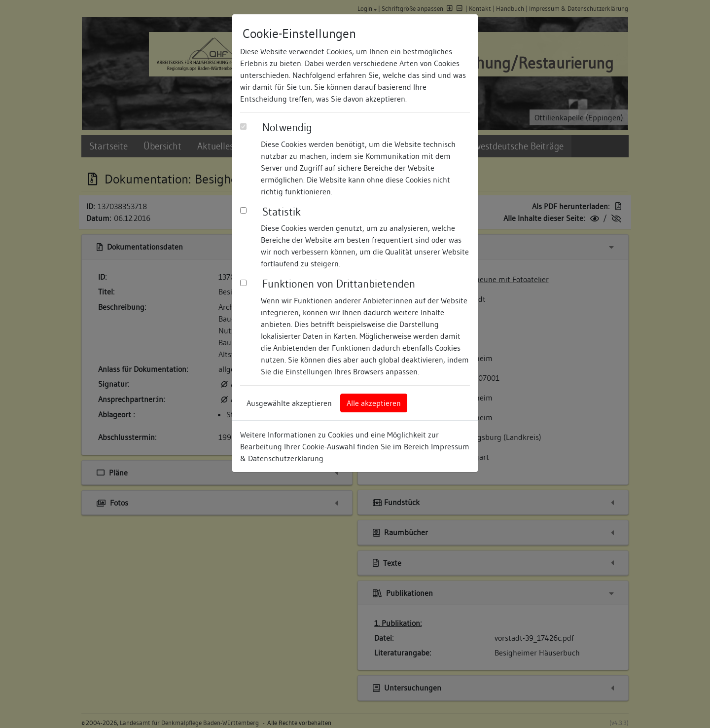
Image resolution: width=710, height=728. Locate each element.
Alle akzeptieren (374, 403)
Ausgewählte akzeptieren (289, 403)
